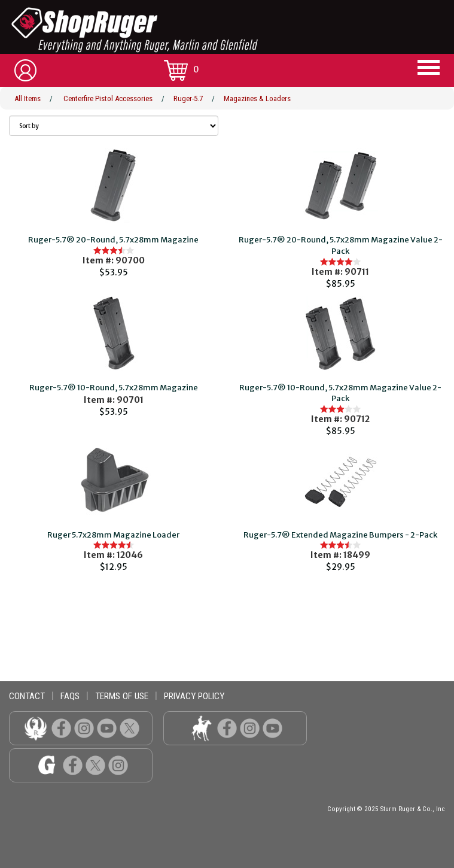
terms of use (122, 696)
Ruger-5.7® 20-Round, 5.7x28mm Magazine (113, 240)
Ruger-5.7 (188, 98)
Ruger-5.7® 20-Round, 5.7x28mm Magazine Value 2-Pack (341, 245)
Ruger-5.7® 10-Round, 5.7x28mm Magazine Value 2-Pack (340, 393)
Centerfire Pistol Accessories (108, 98)
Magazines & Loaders (257, 98)
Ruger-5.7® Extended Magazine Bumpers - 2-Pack (340, 535)
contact (27, 696)
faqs (70, 696)
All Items (28, 98)
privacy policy (194, 696)
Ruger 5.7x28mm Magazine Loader (113, 535)
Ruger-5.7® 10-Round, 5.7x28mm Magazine (114, 388)
